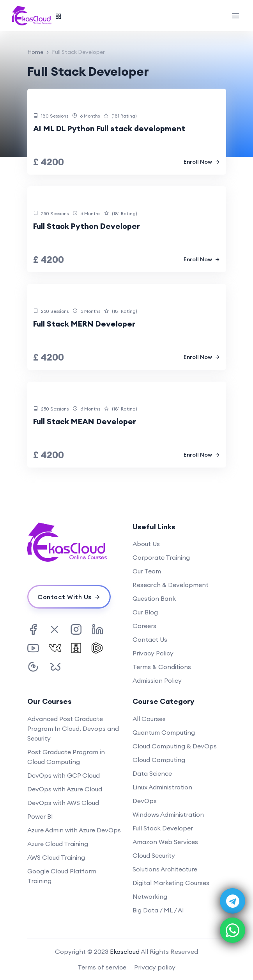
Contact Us (150, 639)
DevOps (145, 801)
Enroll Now (202, 162)
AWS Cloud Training (56, 857)
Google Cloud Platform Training (62, 876)
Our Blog (145, 612)
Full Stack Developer (163, 828)
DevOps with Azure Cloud (65, 789)
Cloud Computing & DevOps (175, 746)
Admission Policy (157, 680)
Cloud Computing (159, 760)
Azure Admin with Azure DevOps (74, 830)
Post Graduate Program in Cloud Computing (66, 757)
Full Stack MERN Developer (84, 324)
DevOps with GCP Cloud (64, 775)
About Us (146, 544)
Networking (150, 896)
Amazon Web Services (165, 842)
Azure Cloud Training (58, 844)
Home (35, 52)
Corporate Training (161, 557)
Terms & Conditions (162, 667)
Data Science (152, 773)
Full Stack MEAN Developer (85, 421)
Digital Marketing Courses (171, 883)
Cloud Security (154, 855)
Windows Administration (168, 814)
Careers (144, 626)
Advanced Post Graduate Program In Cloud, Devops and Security (73, 728)
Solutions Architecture (165, 869)
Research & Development (171, 585)
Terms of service (102, 967)
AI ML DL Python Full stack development (109, 128)
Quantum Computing (164, 732)
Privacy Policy (153, 653)
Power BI (40, 816)
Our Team (147, 571)
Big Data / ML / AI (158, 910)
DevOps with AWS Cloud (63, 803)
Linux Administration (162, 787)
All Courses (149, 719)
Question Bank (154, 598)
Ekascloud (125, 951)
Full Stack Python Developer (87, 226)
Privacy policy (155, 967)
